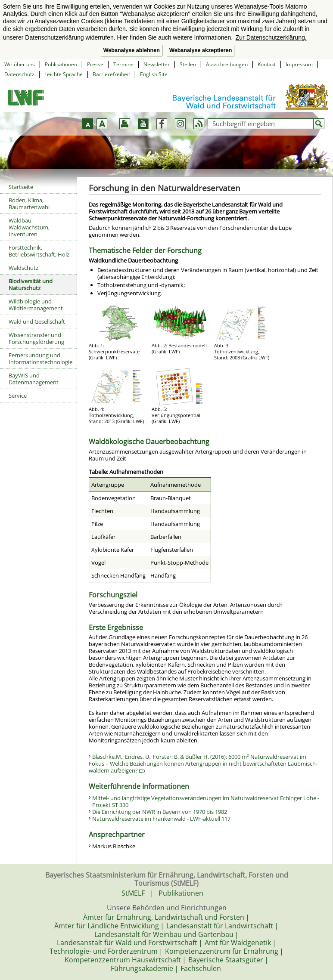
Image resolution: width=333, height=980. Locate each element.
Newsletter (157, 64)
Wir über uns (20, 64)
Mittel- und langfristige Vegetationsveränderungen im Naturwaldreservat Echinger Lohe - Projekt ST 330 (206, 801)
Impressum (299, 64)
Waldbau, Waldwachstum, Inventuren (29, 227)
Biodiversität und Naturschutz (31, 284)
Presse (95, 64)
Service (18, 396)
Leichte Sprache (64, 74)
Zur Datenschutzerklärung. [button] (271, 37)
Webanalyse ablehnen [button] (132, 50)
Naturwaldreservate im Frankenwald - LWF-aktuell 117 (161, 819)
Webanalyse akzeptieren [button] (201, 50)
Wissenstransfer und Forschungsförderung (36, 338)
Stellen (188, 64)
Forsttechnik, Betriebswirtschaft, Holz (39, 251)
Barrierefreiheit (111, 74)
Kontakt (267, 64)
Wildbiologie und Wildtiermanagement (36, 305)
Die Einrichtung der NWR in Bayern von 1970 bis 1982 (160, 812)
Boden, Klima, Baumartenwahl (29, 204)
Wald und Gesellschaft (37, 322)
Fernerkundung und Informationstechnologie (40, 359)
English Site (154, 74)
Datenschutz (19, 74)
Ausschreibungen (227, 64)
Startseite (21, 187)
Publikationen (61, 64)
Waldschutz (23, 268)
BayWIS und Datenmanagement (34, 379)
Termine (123, 64)
